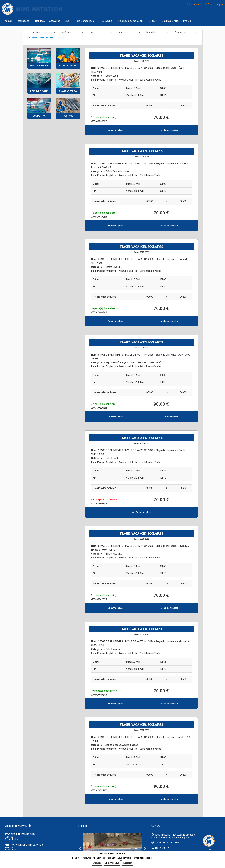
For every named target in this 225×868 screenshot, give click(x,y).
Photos (187, 21)
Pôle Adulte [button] (107, 21)
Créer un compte (214, 4)
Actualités (55, 21)
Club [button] (68, 21)
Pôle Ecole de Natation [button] (131, 21)
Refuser (97, 863)
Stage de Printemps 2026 (20, 834)
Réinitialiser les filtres (41, 37)
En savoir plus (115, 130)
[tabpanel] (113, 848)
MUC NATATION (39, 9)
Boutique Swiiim (170, 21)
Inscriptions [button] (24, 21)
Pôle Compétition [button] (85, 21)
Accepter (127, 863)
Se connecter (194, 4)
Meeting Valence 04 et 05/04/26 (24, 845)
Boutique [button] (40, 21)
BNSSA (153, 21)
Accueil (8, 21)
